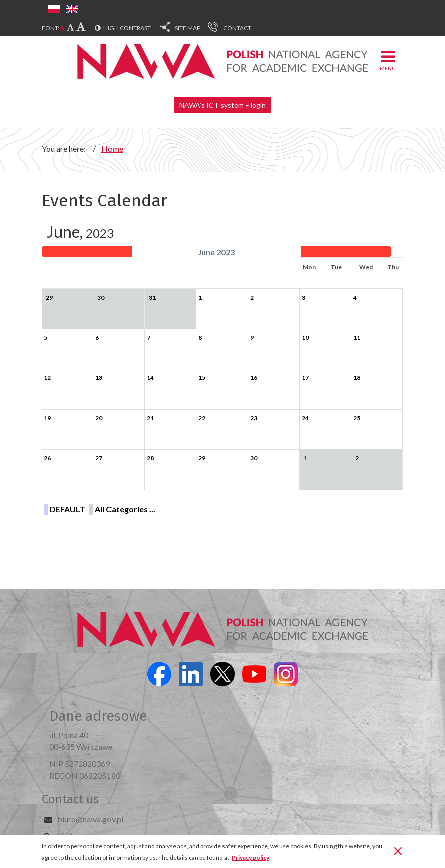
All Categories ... (125, 509)
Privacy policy (250, 858)
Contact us (70, 799)
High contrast (127, 28)
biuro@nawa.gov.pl (90, 819)
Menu (388, 60)
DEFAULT (68, 509)
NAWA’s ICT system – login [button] (222, 105)
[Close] (398, 850)
